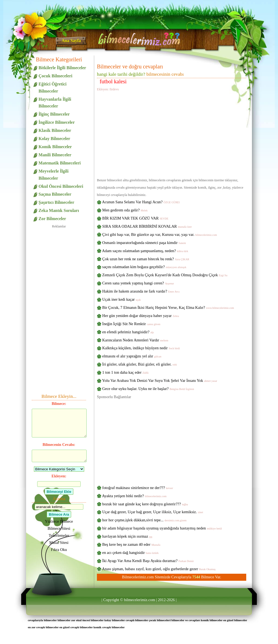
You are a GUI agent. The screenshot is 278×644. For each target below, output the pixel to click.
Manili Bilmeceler (55, 155)
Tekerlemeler (59, 535)
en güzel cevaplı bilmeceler (76, 627)
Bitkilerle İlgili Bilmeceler (62, 68)
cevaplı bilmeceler (137, 620)
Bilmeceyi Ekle (59, 492)
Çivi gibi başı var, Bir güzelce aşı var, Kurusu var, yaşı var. (160, 234)
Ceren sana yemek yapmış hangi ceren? (138, 283)
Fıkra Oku (59, 550)
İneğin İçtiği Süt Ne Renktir (131, 324)
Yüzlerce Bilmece (59, 521)
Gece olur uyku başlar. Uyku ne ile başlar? (148, 389)
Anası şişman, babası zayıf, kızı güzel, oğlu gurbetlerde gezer (159, 569)
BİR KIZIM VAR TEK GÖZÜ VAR (135, 218)
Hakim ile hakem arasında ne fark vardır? (141, 291)
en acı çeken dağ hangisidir (131, 553)
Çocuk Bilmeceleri (55, 76)
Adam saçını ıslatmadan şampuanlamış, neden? (145, 251)
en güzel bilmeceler (235, 620)
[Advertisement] (172, 134)
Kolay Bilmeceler (54, 139)
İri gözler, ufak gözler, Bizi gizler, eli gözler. (140, 364)
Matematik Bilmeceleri (60, 163)
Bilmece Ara (59, 514)
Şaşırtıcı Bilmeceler (56, 202)
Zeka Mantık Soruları (59, 210)
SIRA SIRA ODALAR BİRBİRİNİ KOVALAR (147, 226)
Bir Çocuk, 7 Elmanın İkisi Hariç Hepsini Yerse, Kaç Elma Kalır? (168, 307)
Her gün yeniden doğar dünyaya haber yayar (141, 316)
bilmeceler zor (66, 620)
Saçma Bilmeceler (55, 194)
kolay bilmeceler (115, 620)
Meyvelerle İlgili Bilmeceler (53, 175)
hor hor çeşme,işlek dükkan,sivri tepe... (145, 520)
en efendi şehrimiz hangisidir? (128, 332)
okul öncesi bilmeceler (90, 620)
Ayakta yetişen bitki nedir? (134, 496)
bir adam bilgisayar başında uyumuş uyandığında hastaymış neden (162, 528)
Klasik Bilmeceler (55, 130)
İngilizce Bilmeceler (57, 122)
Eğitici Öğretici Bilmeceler (53, 88)
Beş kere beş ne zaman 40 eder (131, 544)
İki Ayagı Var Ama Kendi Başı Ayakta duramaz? (148, 561)
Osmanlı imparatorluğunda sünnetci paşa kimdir (144, 243)
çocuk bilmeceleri (160, 620)
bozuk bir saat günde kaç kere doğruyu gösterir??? (145, 504)
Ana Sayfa (71, 41)
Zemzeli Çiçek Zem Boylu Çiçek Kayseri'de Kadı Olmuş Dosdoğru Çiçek (165, 275)
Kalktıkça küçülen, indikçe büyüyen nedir (141, 348)
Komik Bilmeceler (55, 147)
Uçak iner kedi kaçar (122, 299)
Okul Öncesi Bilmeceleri (61, 186)
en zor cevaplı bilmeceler (43, 627)
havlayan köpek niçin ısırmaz (127, 536)
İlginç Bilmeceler (54, 114)
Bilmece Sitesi (59, 528)
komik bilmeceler (212, 620)
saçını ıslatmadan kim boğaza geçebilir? (144, 267)
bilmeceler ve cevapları (186, 620)
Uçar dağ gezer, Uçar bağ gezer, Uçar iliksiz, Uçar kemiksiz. (153, 512)
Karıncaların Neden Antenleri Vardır (135, 340)
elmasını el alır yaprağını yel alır (132, 356)
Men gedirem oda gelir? (125, 210)
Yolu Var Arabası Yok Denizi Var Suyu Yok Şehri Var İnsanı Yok (160, 380)
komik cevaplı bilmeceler (109, 627)
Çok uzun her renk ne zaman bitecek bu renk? (146, 259)
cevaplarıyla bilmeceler (42, 620)
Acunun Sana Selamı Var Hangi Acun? (141, 202)
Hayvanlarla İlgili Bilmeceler (55, 103)
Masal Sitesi (59, 543)
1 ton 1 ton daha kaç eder (125, 372)
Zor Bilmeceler (52, 219)
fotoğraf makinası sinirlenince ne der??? (138, 488)
